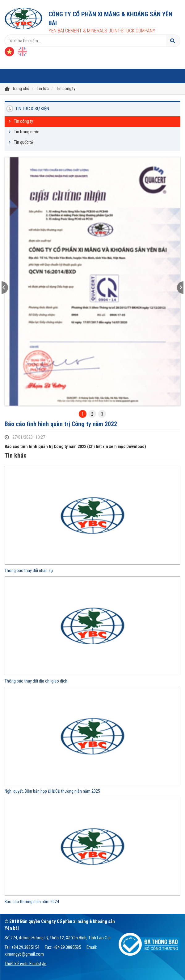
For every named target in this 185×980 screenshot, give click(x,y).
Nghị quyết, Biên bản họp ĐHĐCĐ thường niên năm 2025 (52, 791)
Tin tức (43, 89)
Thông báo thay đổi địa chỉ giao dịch (36, 681)
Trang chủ (21, 89)
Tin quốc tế (23, 142)
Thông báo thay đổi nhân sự (29, 571)
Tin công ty (66, 89)
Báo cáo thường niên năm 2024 (32, 902)
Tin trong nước (27, 132)
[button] (18, 288)
